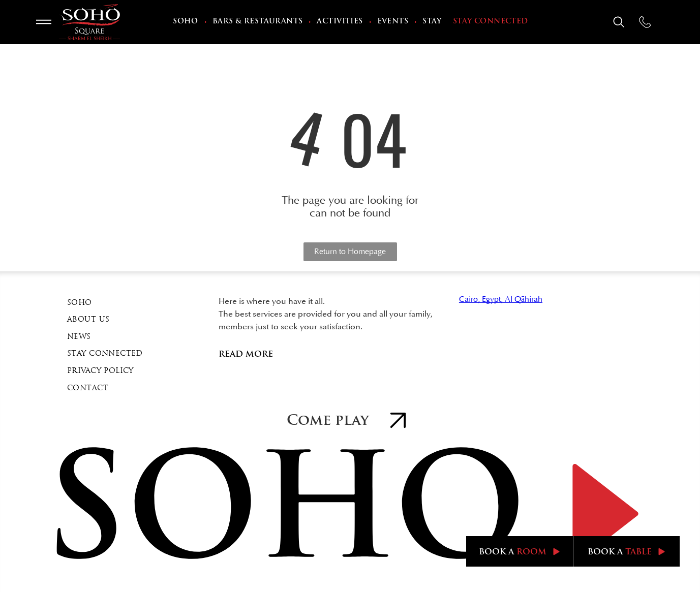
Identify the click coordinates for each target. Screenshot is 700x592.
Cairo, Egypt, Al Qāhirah (501, 299)
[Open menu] (44, 22)
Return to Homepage (350, 252)
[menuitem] (187, 22)
